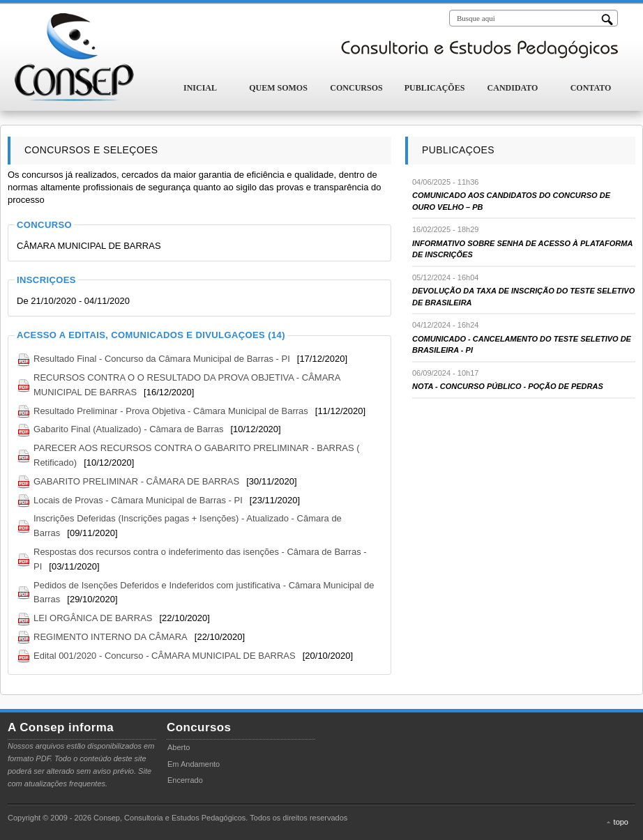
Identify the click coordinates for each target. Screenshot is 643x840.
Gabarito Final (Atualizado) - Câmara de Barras (128, 429)
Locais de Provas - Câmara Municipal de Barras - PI (138, 500)
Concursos (356, 88)
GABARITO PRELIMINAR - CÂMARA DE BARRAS (136, 481)
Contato (591, 88)
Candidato (513, 88)
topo (621, 822)
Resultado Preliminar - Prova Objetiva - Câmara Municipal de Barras (171, 411)
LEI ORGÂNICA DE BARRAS (93, 618)
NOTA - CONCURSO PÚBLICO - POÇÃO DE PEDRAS (508, 386)
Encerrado (185, 780)
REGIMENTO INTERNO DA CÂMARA (111, 637)
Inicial (200, 88)
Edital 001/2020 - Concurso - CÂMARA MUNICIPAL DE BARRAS (165, 656)
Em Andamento (194, 764)
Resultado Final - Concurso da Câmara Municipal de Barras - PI (162, 359)
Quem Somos (278, 88)
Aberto (179, 747)
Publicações (435, 88)
